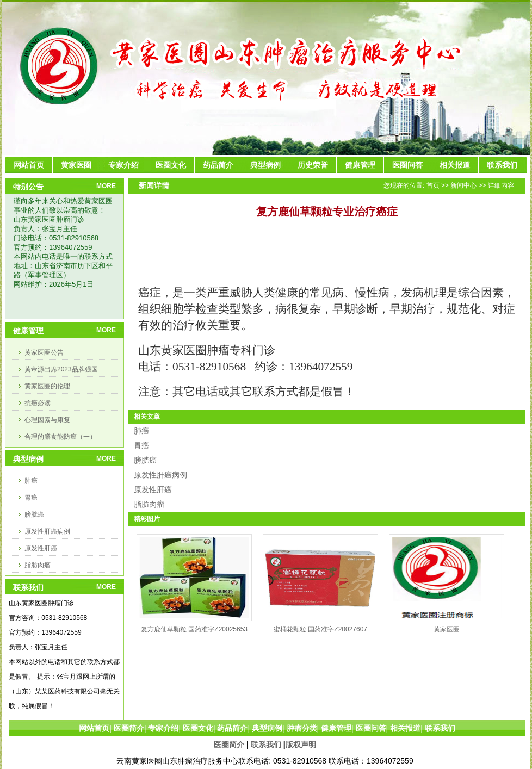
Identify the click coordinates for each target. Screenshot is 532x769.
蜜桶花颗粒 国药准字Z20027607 (320, 629)
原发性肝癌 (41, 548)
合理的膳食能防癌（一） (60, 437)
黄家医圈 (447, 629)
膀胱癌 (34, 514)
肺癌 (31, 481)
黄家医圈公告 (44, 352)
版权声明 (301, 745)
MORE (106, 186)
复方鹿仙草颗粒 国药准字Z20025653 (194, 629)
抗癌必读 (38, 403)
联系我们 (266, 745)
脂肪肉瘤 (38, 565)
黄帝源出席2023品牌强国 (61, 369)
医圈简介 (229, 745)
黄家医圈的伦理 (47, 386)
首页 (433, 185)
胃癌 (31, 498)
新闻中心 (463, 185)
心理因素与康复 (47, 420)
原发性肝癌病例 (47, 531)
